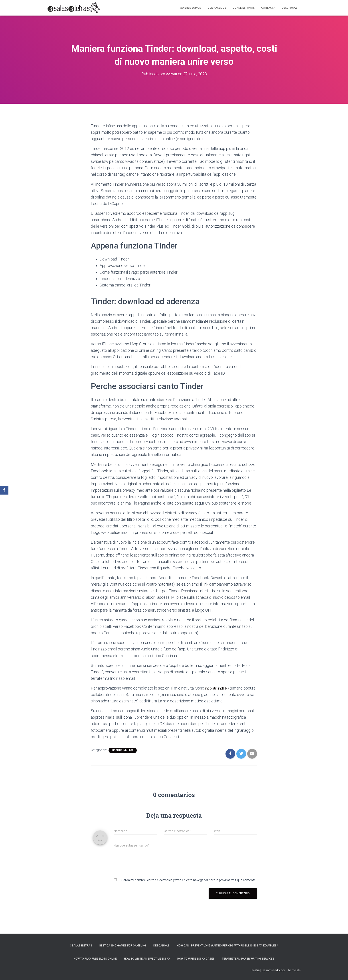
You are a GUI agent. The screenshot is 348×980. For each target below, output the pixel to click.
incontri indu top (123, 750)
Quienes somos (190, 8)
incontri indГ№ (218, 688)
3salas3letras (81, 946)
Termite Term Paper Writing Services (248, 959)
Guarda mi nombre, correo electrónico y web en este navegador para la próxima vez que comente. (188, 880)
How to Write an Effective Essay (147, 959)
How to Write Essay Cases (196, 959)
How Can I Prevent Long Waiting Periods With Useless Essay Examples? (227, 946)
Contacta (268, 8)
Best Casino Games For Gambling (123, 946)
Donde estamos (244, 8)
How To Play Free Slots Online (95, 959)
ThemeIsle (293, 970)
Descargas (290, 8)
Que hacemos (217, 8)
